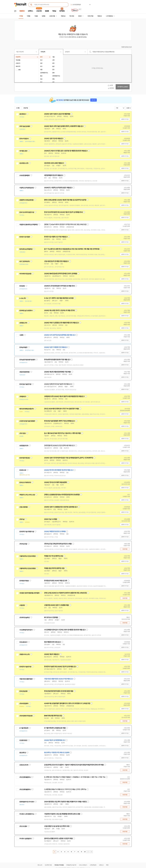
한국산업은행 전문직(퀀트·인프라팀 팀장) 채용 (59, 691)
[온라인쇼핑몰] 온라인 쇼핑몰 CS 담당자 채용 (58, 839)
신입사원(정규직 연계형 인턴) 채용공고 (56, 261)
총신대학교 (23, 753)
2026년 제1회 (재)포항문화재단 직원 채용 (57, 372)
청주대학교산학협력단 (26, 249)
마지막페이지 (91, 852)
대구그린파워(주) (24, 261)
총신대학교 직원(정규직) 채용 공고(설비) (57, 753)
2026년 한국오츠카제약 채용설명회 (55, 482)
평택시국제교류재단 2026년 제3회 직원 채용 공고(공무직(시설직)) (65, 200)
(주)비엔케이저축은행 (26, 716)
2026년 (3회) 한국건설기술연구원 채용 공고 (58, 384)
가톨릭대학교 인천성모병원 (27, 556)
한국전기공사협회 (25, 237)
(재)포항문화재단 (24, 372)
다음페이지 (88, 852)
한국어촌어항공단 (25, 458)
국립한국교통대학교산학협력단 (29, 225)
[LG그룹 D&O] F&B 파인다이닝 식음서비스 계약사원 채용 (62, 433)
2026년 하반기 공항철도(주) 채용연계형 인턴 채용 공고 (61, 323)
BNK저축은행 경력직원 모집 (53, 716)
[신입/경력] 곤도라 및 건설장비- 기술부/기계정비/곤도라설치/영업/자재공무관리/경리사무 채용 (74, 765)
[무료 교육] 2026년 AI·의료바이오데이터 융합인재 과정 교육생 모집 (65, 593)
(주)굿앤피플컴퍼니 (25, 777)
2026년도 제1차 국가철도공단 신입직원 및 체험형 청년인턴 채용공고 (66, 151)
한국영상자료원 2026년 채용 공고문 (56, 581)
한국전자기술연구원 (25, 667)
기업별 (36, 16)
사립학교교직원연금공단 (27, 188)
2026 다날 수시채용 (51, 519)
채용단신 (100, 16)
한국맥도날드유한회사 (26, 311)
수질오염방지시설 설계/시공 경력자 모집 (57, 826)
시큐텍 (21, 335)
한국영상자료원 (24, 581)
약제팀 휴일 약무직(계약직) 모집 (54, 568)
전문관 (80, 16)
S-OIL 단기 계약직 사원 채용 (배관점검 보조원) (59, 298)
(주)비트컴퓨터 (24, 704)
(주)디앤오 (23, 433)
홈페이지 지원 (125, 119)
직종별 (28, 16)
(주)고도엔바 (23, 826)
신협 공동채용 (23, 507)
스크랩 (18, 108)
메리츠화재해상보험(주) (26, 409)
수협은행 (22, 605)
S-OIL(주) (23, 298)
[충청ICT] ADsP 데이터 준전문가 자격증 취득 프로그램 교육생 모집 (65, 224)
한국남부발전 (23, 347)
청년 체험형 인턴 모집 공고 (52, 642)
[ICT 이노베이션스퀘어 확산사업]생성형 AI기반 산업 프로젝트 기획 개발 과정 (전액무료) (72, 249)
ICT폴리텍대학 (24, 728)
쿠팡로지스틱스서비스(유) (27, 495)
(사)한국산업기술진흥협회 (27, 421)
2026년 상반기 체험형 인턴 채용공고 (56, 347)
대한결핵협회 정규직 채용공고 (54, 175)
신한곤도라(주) (24, 765)
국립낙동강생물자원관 (26, 679)
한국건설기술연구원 (25, 384)
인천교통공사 (23, 642)
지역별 (21, 16)
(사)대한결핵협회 (24, 175)
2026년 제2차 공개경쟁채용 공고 (55, 740)
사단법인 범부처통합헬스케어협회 (29, 593)
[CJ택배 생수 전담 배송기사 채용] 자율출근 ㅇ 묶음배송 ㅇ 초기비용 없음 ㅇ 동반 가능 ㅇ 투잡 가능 (75, 777)
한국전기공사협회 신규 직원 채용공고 (56, 237)
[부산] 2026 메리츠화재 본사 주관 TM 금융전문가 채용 (61, 409)
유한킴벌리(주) (24, 446)
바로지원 (125, 549)
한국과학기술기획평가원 (27, 532)
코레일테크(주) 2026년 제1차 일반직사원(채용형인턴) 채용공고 (64, 396)
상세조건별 (52, 16)
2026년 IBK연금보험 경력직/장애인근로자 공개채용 (61, 274)
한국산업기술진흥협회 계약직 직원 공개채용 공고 (59, 421)
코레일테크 (23, 397)
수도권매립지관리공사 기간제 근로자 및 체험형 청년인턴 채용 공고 (65, 630)
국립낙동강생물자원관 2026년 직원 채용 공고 (59, 679)
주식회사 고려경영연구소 (27, 814)
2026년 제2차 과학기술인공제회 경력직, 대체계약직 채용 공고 (64, 126)
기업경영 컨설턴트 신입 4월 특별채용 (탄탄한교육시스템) (62, 814)
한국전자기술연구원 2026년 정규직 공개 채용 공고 (60, 667)
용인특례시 (23, 114)
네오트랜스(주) (24, 163)
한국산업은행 (23, 691)
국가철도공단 (23, 151)
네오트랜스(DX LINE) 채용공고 (54, 163)
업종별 (43, 16)
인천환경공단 (23, 740)
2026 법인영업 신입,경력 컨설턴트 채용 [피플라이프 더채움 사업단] (65, 802)
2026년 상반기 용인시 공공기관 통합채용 (57, 114)
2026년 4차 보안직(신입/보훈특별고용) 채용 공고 (60, 335)
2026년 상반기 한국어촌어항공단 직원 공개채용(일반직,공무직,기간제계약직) (69, 458)
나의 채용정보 (109, 16)
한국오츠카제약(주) (25, 482)
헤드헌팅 (72, 16)
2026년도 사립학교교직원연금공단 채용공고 (58, 188)
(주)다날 (22, 519)
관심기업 (26, 108)
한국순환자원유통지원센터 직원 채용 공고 (57, 360)
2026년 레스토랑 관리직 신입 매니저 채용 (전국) (59, 310)
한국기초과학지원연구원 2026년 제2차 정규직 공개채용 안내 (63, 212)
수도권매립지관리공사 (26, 630)
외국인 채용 (90, 16)
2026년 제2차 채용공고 (52, 654)
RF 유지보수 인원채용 (51, 617)
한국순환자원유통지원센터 (27, 360)
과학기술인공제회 (25, 126)
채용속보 (63, 16)
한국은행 (22, 286)
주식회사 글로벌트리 (25, 839)
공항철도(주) (23, 323)
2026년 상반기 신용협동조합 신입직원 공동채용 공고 (61, 507)
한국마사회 (23, 470)
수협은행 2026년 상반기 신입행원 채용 (56, 605)
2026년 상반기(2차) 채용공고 (54, 139)
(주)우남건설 (23, 544)
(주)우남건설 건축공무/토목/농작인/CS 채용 (58, 544)
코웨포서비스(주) (24, 654)
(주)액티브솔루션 (24, 618)
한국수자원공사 (24, 139)
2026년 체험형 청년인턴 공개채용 (55, 531)
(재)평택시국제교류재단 (26, 200)
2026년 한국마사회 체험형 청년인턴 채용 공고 (59, 470)
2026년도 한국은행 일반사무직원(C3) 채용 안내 (59, 286)
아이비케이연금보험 (25, 274)
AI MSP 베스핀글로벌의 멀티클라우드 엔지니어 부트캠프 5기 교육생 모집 (67, 703)
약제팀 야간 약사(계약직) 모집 (54, 556)
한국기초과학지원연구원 (27, 212)
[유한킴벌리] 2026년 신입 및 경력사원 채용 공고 (59, 446)
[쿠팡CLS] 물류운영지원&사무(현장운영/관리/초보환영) (62, 495)
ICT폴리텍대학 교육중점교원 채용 (55, 728)
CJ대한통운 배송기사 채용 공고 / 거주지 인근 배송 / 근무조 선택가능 (65, 789)
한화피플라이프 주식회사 (27, 802)
